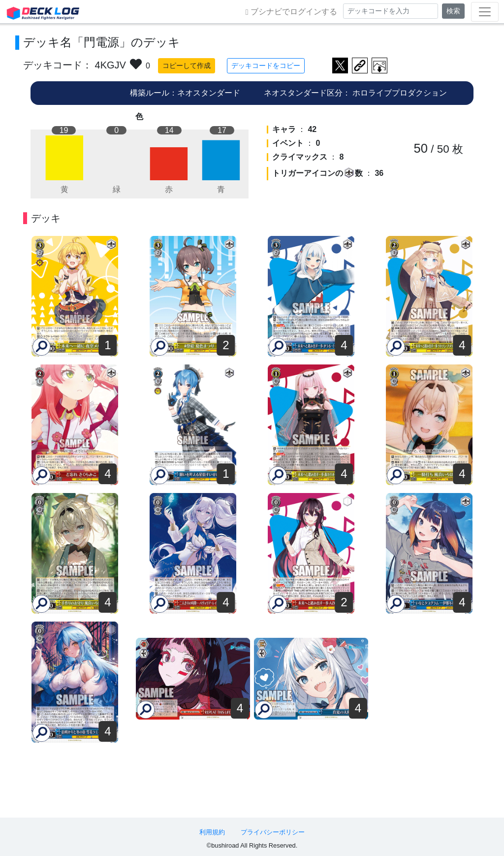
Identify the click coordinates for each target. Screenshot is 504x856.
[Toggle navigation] (485, 12)
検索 (453, 11)
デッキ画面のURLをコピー (360, 66)
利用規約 (212, 832)
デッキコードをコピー (266, 66)
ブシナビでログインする (291, 12)
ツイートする (340, 66)
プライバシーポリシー (273, 832)
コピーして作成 (187, 66)
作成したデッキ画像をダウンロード (379, 66)
